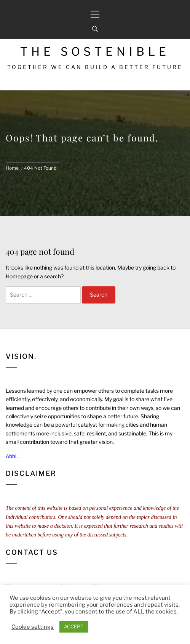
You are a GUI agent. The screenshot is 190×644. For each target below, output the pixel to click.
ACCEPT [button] (74, 626)
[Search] (95, 29)
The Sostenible (95, 51)
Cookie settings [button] (33, 627)
